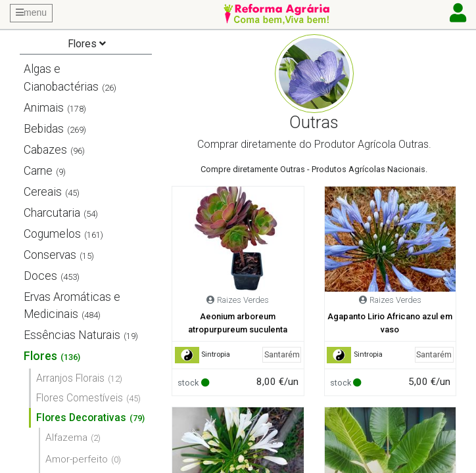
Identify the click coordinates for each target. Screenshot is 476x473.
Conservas (50, 255)
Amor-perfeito (77, 459)
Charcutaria (52, 213)
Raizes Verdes (243, 300)
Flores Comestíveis (80, 398)
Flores (40, 356)
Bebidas (44, 129)
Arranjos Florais (70, 378)
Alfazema (66, 438)
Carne (38, 171)
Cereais (43, 192)
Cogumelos (52, 234)
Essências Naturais (72, 335)
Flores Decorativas (81, 417)
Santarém (282, 354)
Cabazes (45, 150)
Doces (40, 276)
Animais (44, 108)
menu (31, 12)
